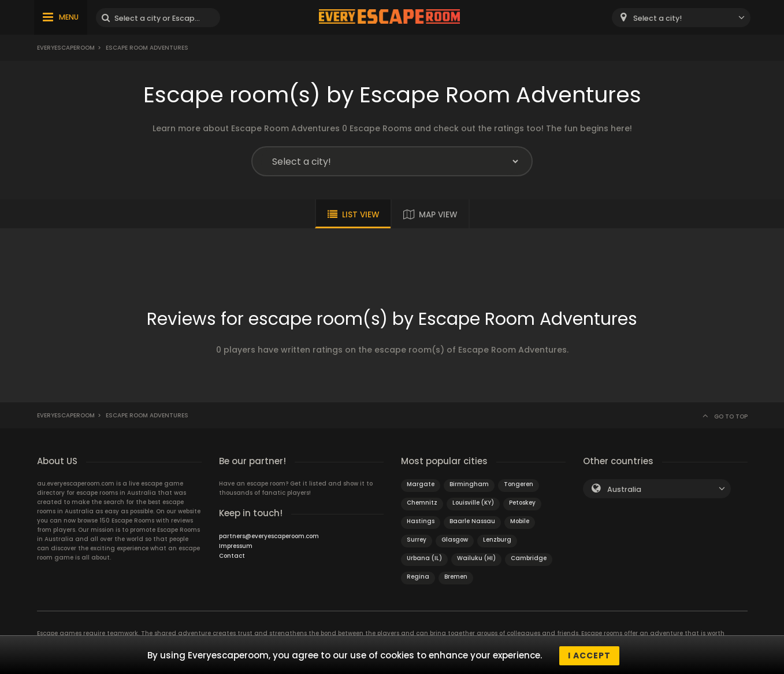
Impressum (236, 546)
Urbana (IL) (424, 558)
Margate (421, 484)
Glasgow (455, 540)
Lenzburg (497, 540)
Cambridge (529, 558)
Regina (418, 577)
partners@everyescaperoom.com (269, 536)
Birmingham (469, 484)
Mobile (520, 521)
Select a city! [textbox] (657, 18)
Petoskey (522, 503)
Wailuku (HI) (476, 558)
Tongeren (519, 484)
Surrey (417, 540)
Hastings (421, 521)
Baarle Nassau (472, 521)
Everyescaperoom (66, 48)
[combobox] (681, 18)
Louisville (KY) (473, 503)
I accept (589, 656)
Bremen (456, 577)
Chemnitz (422, 503)
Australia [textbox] (624, 489)
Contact (232, 556)
